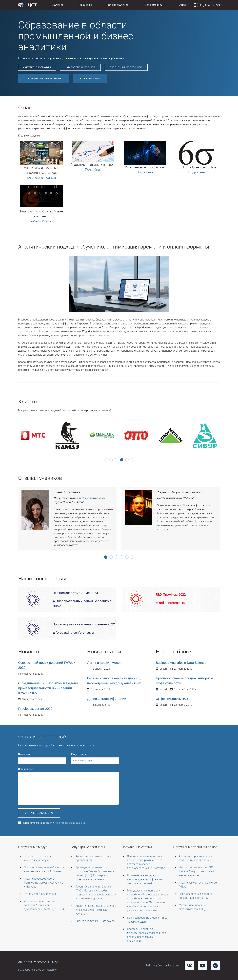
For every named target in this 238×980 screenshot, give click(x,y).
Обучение (57, 5)
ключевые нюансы (42, 178)
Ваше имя (24, 754)
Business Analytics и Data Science (181, 663)
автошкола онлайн (30, 331)
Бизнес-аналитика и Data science (96, 921)
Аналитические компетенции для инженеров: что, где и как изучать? (96, 910)
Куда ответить (80, 754)
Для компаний (153, 5)
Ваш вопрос (26, 769)
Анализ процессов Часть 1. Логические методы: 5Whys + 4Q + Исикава (44, 883)
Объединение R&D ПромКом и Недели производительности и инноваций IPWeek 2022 (48, 688)
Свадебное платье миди (90, 498)
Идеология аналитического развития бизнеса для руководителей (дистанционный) (44, 905)
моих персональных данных (70, 823)
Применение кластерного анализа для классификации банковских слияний (145, 879)
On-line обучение (118, 5)
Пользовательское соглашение (37, 970)
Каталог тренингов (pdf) (80, 67)
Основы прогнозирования (40, 894)
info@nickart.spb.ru (163, 965)
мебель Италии (42, 221)
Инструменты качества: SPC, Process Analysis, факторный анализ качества (196, 871)
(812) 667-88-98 (207, 5)
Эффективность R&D (172, 699)
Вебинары (86, 5)
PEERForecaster (90, 78)
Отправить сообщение (39, 813)
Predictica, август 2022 (35, 709)
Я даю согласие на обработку (52, 823)
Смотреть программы (37, 67)
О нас (182, 5)
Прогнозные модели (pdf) (126, 67)
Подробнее (93, 170)
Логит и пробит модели (105, 663)
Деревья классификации (107, 699)
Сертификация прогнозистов (44, 78)
